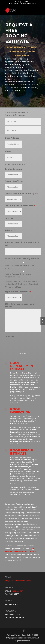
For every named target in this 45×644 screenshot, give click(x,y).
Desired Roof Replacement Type (21, 194)
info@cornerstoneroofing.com (18, 581)
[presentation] (23, 344)
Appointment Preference (18, 292)
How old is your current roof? (20, 206)
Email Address (12, 138)
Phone (8, 151)
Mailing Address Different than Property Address (18, 275)
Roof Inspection (20, 411)
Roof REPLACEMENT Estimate (23, 366)
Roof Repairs (24, 524)
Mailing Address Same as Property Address (20, 267)
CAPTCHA (9, 337)
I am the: (10, 218)
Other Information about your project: (20, 305)
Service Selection (14, 169)
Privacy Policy (14, 635)
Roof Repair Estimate (22, 452)
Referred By (11, 230)
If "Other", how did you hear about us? (22, 244)
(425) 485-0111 (23, 2)
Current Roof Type (14, 181)
